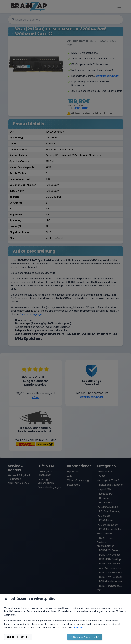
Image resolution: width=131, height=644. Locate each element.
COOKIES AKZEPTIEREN (85, 637)
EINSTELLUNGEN (18, 637)
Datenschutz (78, 627)
